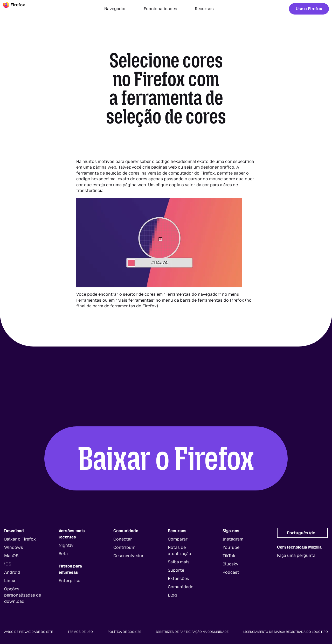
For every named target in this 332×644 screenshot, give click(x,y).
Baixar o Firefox (166, 458)
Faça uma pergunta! (297, 555)
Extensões (178, 579)
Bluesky (230, 564)
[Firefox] (19, 9)
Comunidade (181, 587)
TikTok (229, 556)
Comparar (178, 539)
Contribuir (124, 547)
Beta (63, 554)
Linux (10, 581)
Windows (14, 547)
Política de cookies (125, 632)
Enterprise (69, 581)
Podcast (231, 572)
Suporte (176, 570)
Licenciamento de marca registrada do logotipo (286, 632)
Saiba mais (179, 562)
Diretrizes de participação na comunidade (192, 632)
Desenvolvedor (129, 556)
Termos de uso (80, 632)
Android (12, 572)
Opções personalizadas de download (23, 595)
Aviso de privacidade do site (29, 632)
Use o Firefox (309, 9)
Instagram (233, 539)
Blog (172, 595)
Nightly (66, 545)
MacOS (11, 556)
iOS (8, 564)
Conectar (123, 539)
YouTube (231, 547)
